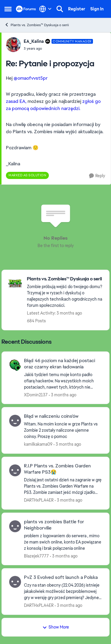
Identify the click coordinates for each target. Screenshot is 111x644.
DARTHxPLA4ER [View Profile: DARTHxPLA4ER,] (39, 500)
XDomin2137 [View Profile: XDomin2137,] (36, 395)
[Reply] (97, 176)
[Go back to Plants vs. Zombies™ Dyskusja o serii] (65, 279)
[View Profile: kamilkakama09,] (15, 421)
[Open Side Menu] (8, 9)
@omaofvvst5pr (31, 78)
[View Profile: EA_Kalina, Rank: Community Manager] (13, 45)
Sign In (97, 9)
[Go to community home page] (26, 9)
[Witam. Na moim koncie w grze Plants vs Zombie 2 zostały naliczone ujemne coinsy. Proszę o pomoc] (63, 430)
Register (77, 9)
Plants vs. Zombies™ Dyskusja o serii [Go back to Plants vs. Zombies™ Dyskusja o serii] (37, 25)
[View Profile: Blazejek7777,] (15, 526)
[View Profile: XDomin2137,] (15, 365)
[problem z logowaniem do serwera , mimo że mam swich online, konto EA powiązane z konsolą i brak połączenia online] (63, 542)
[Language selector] (45, 9)
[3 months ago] (63, 395)
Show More (56, 627)
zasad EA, (16, 101)
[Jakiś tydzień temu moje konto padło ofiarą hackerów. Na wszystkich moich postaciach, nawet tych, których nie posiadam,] (63, 381)
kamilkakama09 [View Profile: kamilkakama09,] (38, 444)
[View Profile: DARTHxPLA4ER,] (15, 470)
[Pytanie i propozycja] (58, 48)
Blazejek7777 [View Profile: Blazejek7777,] (36, 556)
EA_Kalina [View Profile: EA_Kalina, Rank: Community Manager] (34, 41)
